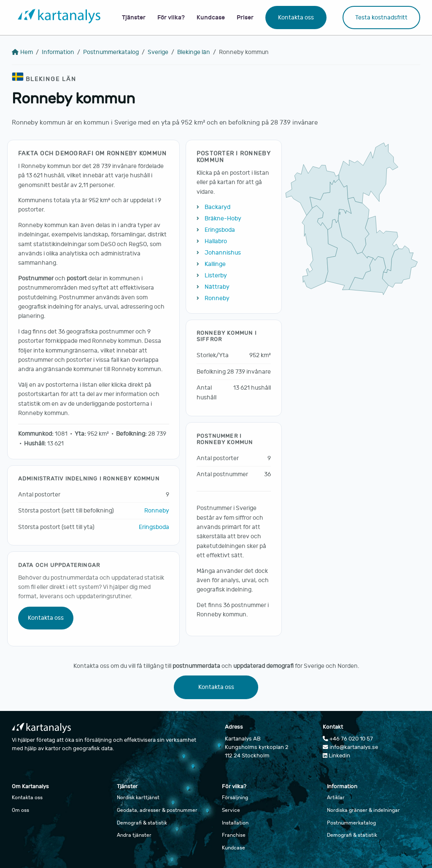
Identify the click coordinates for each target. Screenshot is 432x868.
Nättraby (217, 287)
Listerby (216, 275)
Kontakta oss (296, 18)
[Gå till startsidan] (59, 18)
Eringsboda (154, 527)
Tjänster (134, 18)
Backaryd (217, 207)
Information (58, 52)
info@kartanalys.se (350, 747)
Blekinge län (194, 52)
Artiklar (336, 797)
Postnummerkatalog (111, 52)
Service (231, 810)
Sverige (158, 52)
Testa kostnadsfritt (381, 18)
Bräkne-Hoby (223, 218)
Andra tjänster (134, 835)
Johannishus (223, 253)
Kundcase (211, 18)
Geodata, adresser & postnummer (157, 810)
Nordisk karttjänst (138, 797)
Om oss (20, 810)
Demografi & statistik (142, 823)
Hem (22, 52)
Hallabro (216, 241)
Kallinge (215, 264)
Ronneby (157, 511)
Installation (235, 823)
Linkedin (336, 756)
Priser (245, 18)
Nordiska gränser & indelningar (363, 810)
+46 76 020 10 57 (348, 739)
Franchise (234, 835)
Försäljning (235, 797)
